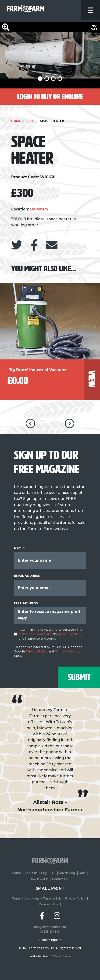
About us (31, 873)
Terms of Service (68, 651)
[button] (40, 79)
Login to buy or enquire (50, 97)
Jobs (82, 873)
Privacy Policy (37, 651)
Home (16, 121)
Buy (31, 121)
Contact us (60, 879)
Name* (19, 548)
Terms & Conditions (26, 898)
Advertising (67, 873)
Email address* (28, 576)
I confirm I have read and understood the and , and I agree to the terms (50, 634)
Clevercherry (62, 955)
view (92, 379)
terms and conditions (35, 634)
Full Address (26, 603)
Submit (79, 677)
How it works (39, 879)
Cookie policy (48, 904)
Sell (53, 873)
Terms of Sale (52, 898)
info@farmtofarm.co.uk (50, 926)
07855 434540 (50, 930)
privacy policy (70, 634)
